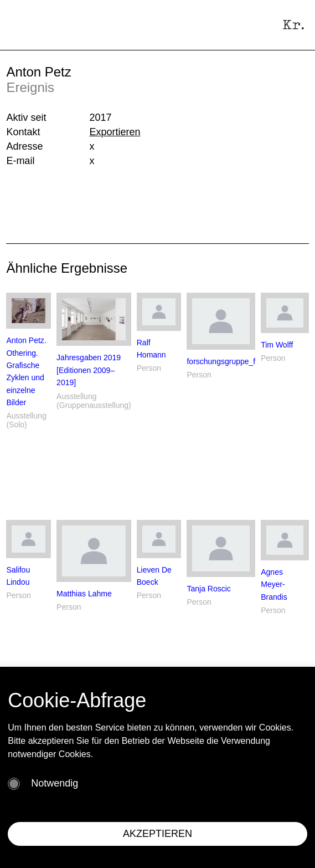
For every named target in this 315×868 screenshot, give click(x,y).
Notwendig (55, 783)
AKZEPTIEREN (157, 834)
